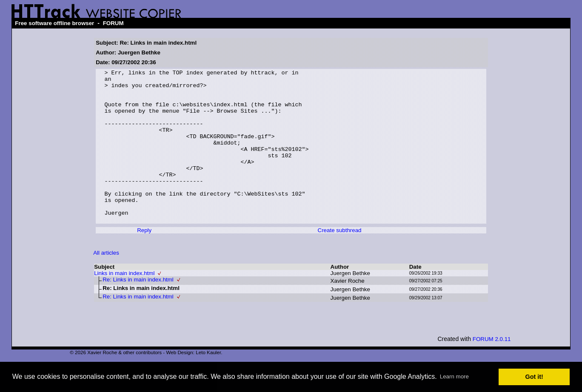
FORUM (113, 23)
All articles (106, 283)
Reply (144, 261)
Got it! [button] (534, 377)
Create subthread (340, 261)
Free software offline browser (54, 23)
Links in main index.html (124, 304)
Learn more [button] (454, 376)
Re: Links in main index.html (138, 310)
